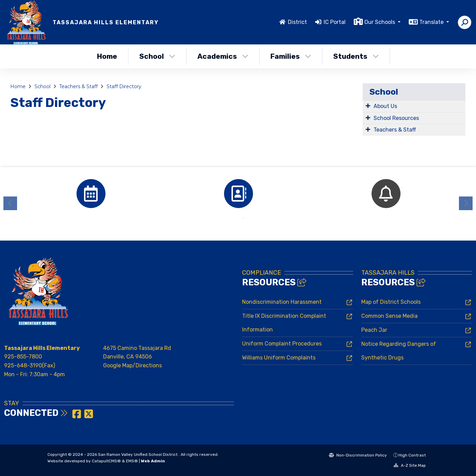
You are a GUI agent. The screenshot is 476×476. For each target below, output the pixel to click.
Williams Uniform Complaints (279, 358)
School (157, 56)
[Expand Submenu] (368, 106)
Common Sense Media (389, 316)
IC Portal (335, 22)
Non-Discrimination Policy (358, 455)
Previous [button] (10, 203)
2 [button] (243, 218)
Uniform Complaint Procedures (282, 344)
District (297, 22)
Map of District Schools (391, 302)
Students (356, 56)
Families (291, 56)
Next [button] (466, 203)
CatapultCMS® (106, 461)
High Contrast (412, 455)
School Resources (396, 118)
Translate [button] (432, 22)
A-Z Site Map (410, 465)
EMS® (132, 461)
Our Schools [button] (380, 22)
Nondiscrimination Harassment (282, 302)
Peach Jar (374, 330)
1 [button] (233, 218)
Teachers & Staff (78, 86)
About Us (385, 106)
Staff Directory (124, 86)
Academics (223, 56)
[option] (91, 194)
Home (107, 56)
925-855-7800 (23, 357)
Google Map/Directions (132, 365)
